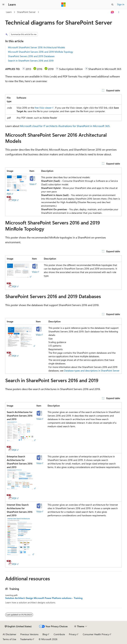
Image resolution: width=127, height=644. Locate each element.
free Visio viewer (43, 108)
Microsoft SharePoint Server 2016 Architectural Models (36, 47)
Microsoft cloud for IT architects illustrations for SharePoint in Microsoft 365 (65, 126)
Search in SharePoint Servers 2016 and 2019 (31, 61)
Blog (45, 634)
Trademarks (26, 639)
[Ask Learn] (113, 12)
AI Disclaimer (9, 634)
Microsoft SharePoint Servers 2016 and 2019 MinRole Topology (41, 52)
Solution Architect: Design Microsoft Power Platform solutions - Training (44, 598)
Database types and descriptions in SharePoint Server (92, 371)
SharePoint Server (26, 12)
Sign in (121, 4)
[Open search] (112, 5)
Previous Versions (29, 634)
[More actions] (119, 12)
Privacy (73, 634)
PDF (9, 194)
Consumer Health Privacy (96, 634)
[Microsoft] (63, 5)
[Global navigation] (3, 5)
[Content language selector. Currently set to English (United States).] (18, 626)
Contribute (59, 634)
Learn (9, 12)
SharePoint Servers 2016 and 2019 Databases (31, 56)
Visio (32, 184)
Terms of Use (9, 639)
